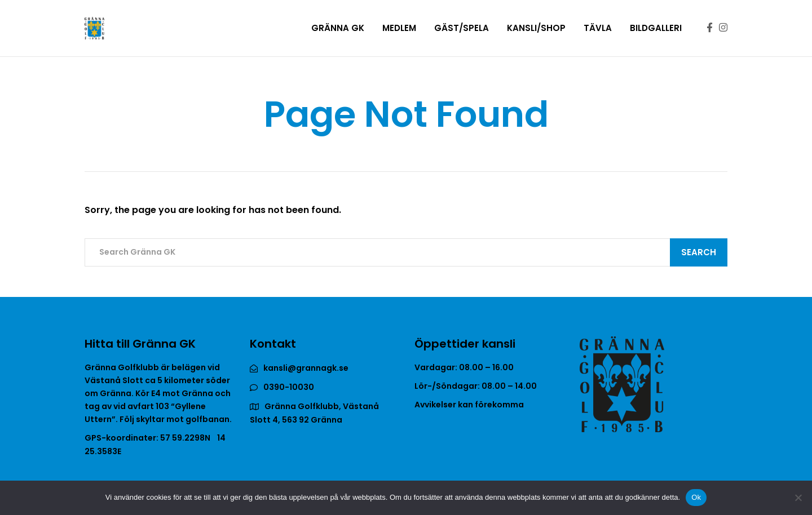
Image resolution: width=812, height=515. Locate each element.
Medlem (399, 28)
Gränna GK (338, 28)
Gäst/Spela (462, 28)
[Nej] (798, 498)
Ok (696, 497)
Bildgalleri (656, 28)
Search (699, 252)
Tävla (598, 28)
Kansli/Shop (536, 28)
